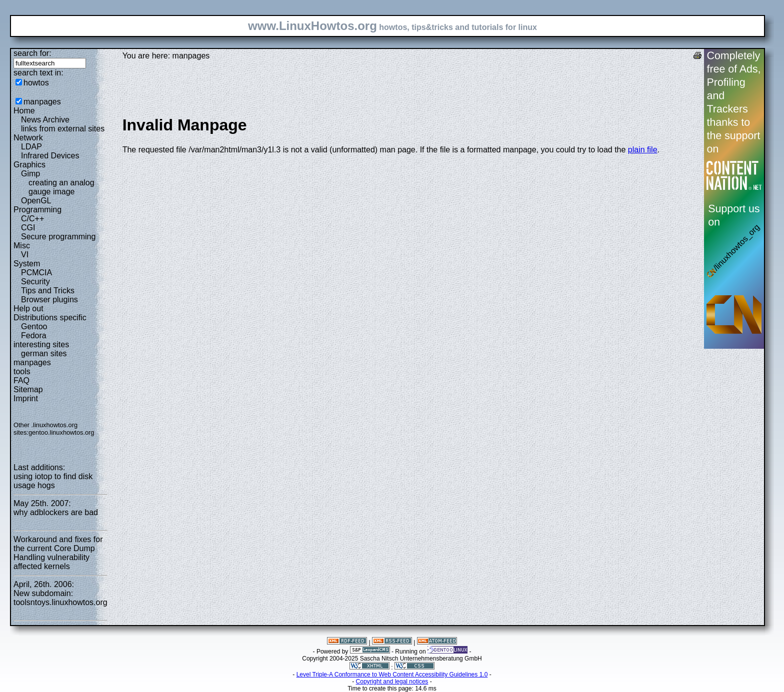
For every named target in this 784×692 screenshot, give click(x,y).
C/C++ (32, 219)
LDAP (31, 147)
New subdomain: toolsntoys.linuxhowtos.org (60, 598)
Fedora (34, 336)
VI (25, 255)
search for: (32, 53)
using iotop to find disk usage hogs (53, 481)
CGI (28, 228)
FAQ (21, 380)
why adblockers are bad (56, 512)
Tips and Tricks (48, 291)
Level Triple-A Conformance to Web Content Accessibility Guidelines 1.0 (392, 675)
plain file (643, 150)
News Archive (45, 120)
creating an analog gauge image (61, 187)
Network (28, 138)
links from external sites (63, 129)
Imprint (26, 398)
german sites (44, 353)
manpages (42, 102)
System (27, 264)
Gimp (30, 174)
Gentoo (34, 327)
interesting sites (41, 345)
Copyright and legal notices (392, 682)
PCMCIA (36, 273)
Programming (37, 210)
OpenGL (36, 201)
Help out (28, 309)
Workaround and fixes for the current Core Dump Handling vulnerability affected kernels (58, 553)
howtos (36, 83)
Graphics (29, 165)
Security (35, 282)
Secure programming (58, 237)
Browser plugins (49, 300)
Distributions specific (50, 318)
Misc (22, 246)
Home (24, 111)
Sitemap (28, 389)
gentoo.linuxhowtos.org (61, 432)
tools (22, 371)
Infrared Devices (50, 156)
